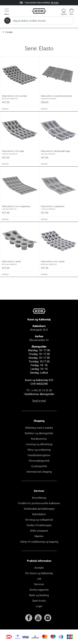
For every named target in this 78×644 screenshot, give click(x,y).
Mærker (39, 536)
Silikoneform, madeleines (58, 208)
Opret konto (39, 601)
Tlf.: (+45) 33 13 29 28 (39, 390)
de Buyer (5, 109)
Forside (9, 32)
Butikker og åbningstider (39, 433)
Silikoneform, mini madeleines (20, 208)
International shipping (39, 472)
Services (39, 584)
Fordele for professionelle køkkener (39, 503)
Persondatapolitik (39, 461)
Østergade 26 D (39, 330)
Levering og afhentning (39, 444)
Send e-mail (39, 401)
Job (39, 579)
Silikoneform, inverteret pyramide (58, 97)
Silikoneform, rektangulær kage (58, 152)
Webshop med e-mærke (39, 428)
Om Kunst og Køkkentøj (39, 573)
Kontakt (39, 568)
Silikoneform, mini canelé (58, 263)
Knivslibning (39, 498)
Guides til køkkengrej (39, 525)
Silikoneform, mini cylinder (20, 97)
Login (39, 606)
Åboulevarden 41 (39, 340)
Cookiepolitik (39, 466)
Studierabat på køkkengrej (39, 509)
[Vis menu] (7, 12)
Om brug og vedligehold (39, 520)
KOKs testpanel (39, 531)
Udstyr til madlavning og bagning (39, 542)
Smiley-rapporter (39, 590)
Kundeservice (39, 439)
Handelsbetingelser (39, 455)
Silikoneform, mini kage (20, 152)
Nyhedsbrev (39, 514)
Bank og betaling (39, 595)
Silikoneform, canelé (20, 263)
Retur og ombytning (39, 450)
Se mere (55, 3)
